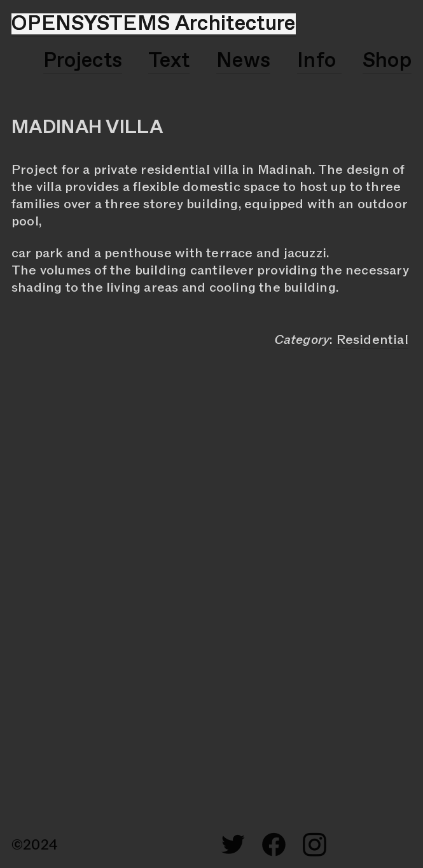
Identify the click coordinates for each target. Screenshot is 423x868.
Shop (387, 61)
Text (169, 61)
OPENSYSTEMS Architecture (154, 24)
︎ (315, 845)
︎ (233, 845)
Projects (83, 61)
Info (319, 61)
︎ (274, 845)
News (243, 61)
